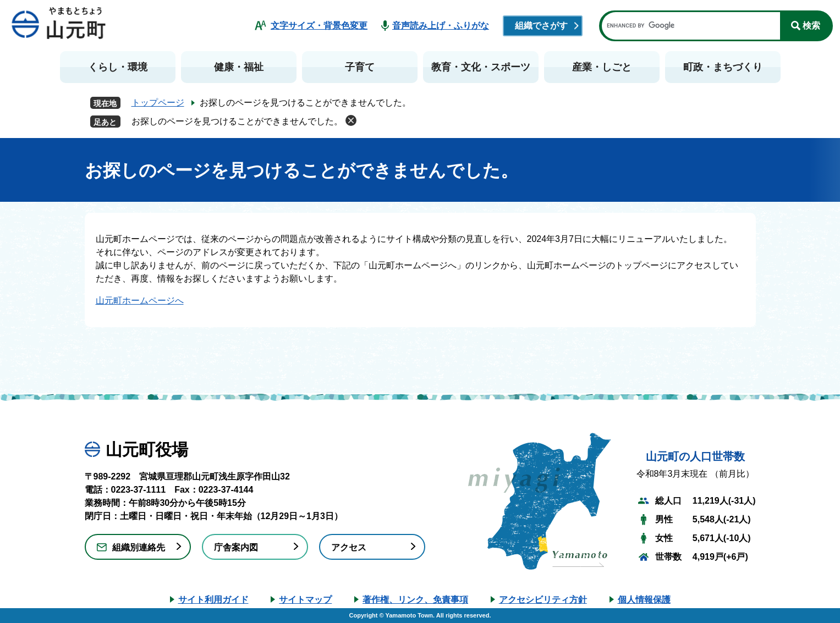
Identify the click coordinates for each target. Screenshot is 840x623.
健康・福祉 (239, 67)
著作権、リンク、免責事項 (415, 600)
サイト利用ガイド (213, 600)
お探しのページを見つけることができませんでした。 (237, 121)
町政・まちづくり (723, 67)
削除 (351, 120)
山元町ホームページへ (140, 301)
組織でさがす (541, 26)
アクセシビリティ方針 (543, 600)
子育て (360, 67)
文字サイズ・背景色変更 (319, 26)
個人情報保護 (644, 600)
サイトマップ (305, 600)
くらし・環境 (118, 67)
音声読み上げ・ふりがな (441, 26)
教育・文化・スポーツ (481, 67)
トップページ (158, 103)
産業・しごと (602, 67)
